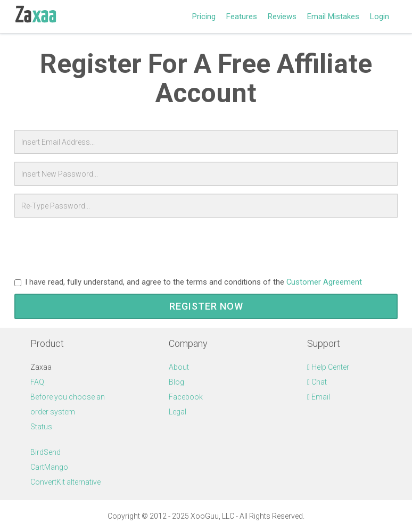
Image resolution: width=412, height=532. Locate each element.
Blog (176, 382)
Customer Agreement (324, 282)
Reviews (282, 16)
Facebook (186, 397)
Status (41, 427)
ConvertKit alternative (65, 482)
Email (319, 397)
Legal (178, 412)
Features (242, 16)
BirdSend (46, 452)
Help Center (328, 367)
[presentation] (95, 246)
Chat (317, 382)
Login (380, 16)
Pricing (204, 16)
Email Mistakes (333, 16)
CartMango (49, 467)
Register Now (206, 306)
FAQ (37, 382)
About (179, 367)
